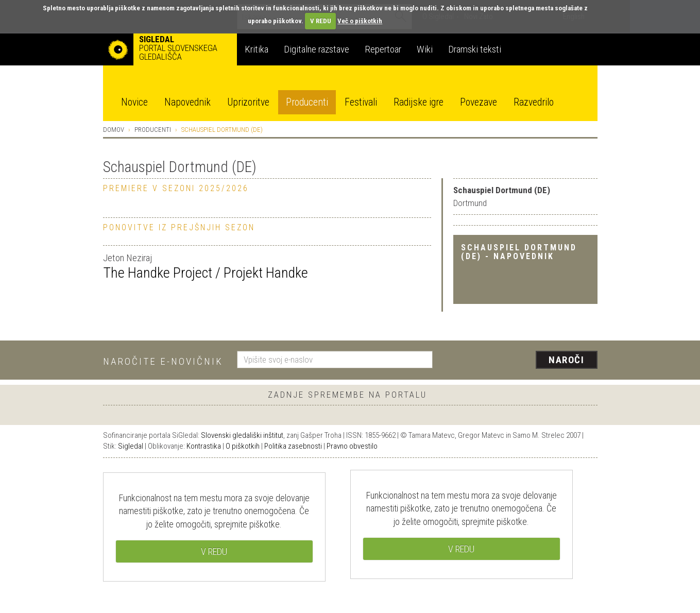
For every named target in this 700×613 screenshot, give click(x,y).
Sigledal (131, 446)
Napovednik (187, 102)
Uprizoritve (248, 102)
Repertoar (383, 49)
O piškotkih (243, 446)
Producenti (307, 102)
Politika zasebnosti (293, 446)
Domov (114, 130)
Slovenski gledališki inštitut (242, 435)
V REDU (321, 21)
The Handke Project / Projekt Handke (206, 273)
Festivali (361, 102)
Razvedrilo (534, 102)
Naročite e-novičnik (163, 361)
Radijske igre (419, 102)
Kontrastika (204, 446)
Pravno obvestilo (352, 446)
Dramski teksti (475, 49)
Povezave (479, 102)
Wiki (425, 49)
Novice (134, 102)
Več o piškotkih (360, 21)
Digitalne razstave (317, 49)
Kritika (257, 49)
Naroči (566, 360)
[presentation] (521, 361)
